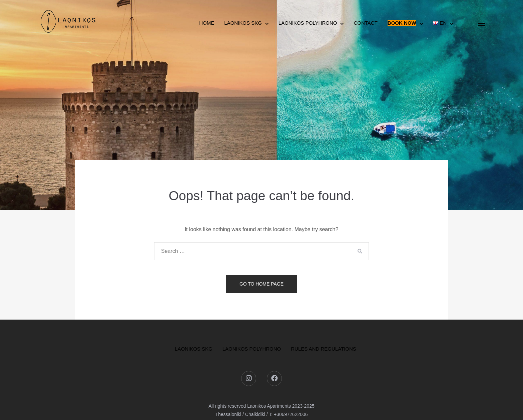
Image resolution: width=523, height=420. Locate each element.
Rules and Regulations (324, 349)
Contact (365, 23)
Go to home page (261, 284)
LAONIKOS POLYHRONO (252, 349)
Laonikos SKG (243, 23)
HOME (207, 23)
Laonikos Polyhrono (308, 23)
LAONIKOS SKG (194, 349)
